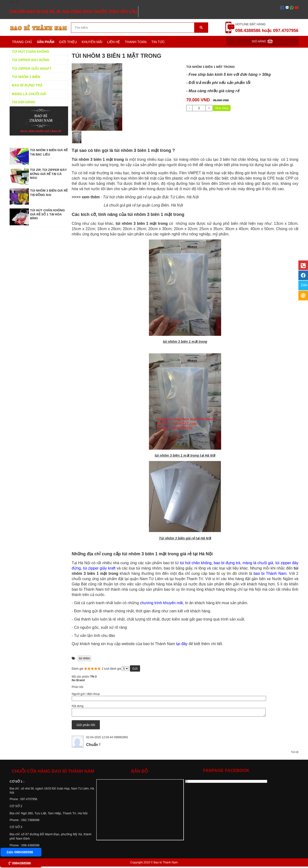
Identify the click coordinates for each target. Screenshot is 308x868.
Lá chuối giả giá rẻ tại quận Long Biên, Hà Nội (143, 205)
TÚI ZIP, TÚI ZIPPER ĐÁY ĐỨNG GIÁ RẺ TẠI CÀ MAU (48, 174)
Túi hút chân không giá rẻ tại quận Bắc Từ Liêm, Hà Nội (151, 197)
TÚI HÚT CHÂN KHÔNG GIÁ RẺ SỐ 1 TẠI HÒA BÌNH (47, 214)
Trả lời (295, 753)
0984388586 (20, 863)
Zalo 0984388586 (20, 852)
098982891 (121, 739)
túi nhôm (84, 658)
